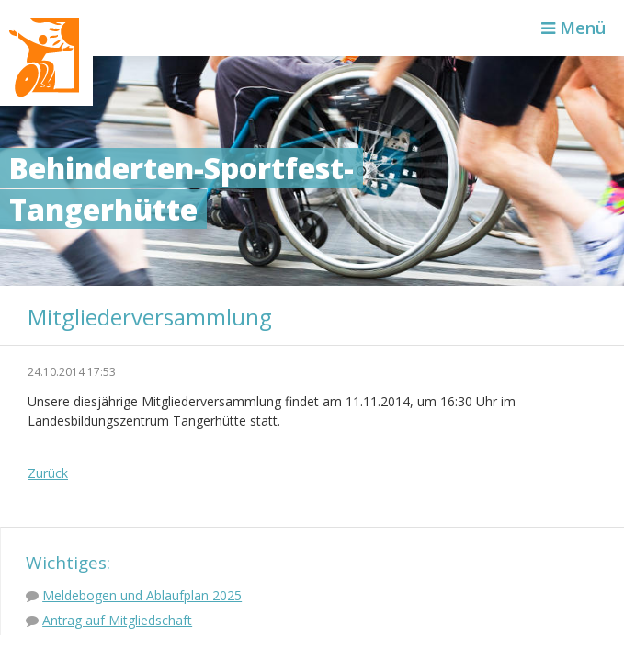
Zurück (48, 473)
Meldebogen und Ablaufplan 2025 (142, 595)
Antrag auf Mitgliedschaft (117, 620)
